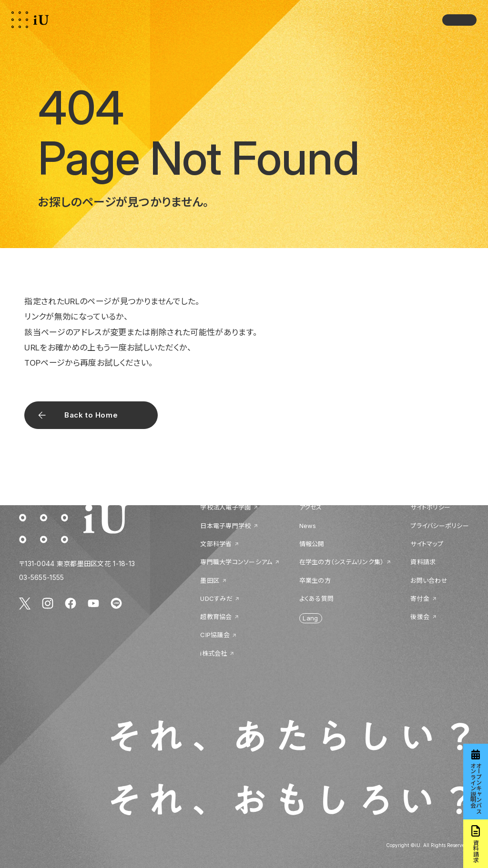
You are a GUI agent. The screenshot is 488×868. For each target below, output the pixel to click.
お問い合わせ (429, 580)
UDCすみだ (216, 599)
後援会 (420, 617)
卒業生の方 (315, 580)
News (308, 526)
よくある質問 (317, 599)
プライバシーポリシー (440, 526)
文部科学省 (216, 544)
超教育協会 (216, 617)
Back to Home (91, 415)
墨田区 (210, 580)
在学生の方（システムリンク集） (342, 562)
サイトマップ (427, 544)
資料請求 (423, 562)
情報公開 (312, 544)
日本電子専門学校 (225, 526)
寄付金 (420, 599)
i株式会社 (213, 653)
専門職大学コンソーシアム (236, 562)
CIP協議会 (215, 635)
